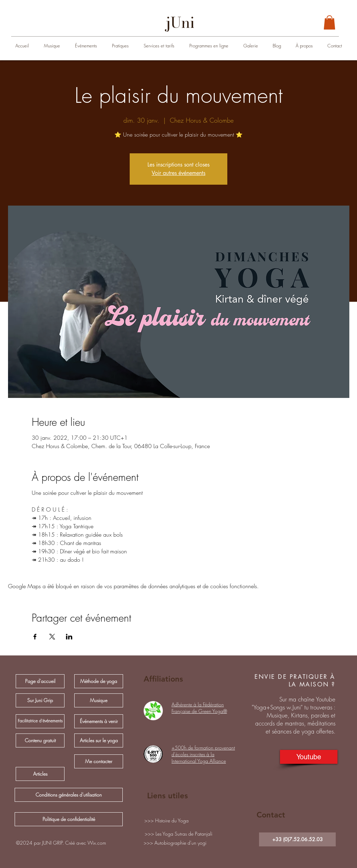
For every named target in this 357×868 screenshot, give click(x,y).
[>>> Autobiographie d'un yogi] (175, 843)
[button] (329, 22)
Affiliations (163, 679)
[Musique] (99, 700)
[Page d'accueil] (40, 681)
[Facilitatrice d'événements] (40, 721)
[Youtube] (309, 757)
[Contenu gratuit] (40, 740)
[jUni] (180, 23)
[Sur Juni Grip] (40, 700)
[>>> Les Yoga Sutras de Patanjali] (178, 834)
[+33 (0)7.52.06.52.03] (297, 839)
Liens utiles (168, 796)
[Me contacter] (99, 761)
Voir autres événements (178, 173)
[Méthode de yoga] (99, 681)
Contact (271, 815)
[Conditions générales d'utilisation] (69, 795)
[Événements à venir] (99, 721)
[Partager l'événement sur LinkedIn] (69, 637)
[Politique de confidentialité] (69, 819)
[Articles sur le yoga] (99, 740)
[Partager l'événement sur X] (52, 637)
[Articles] (40, 774)
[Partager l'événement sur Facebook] (35, 637)
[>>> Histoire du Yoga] (166, 821)
